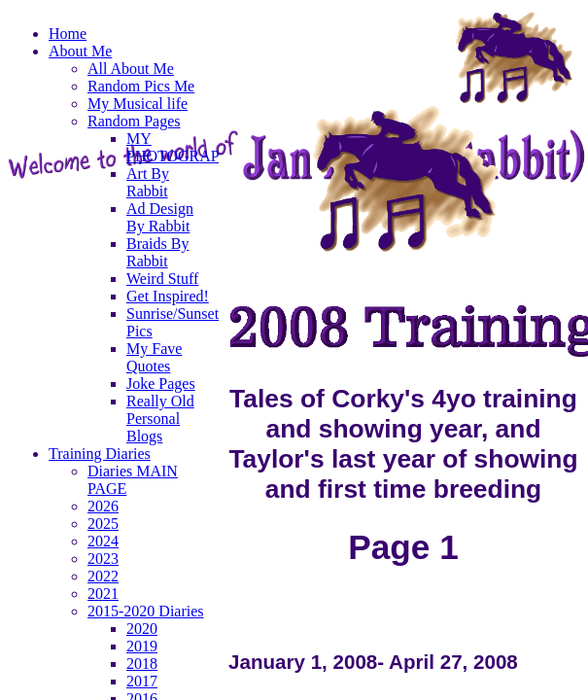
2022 (103, 576)
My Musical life (138, 104)
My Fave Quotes (154, 357)
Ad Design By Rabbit (160, 217)
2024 (103, 541)
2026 (103, 506)
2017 (142, 681)
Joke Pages (161, 384)
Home (68, 34)
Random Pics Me (141, 86)
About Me (80, 51)
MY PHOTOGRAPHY (184, 147)
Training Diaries (100, 454)
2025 (103, 524)
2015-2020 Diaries (146, 611)
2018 (142, 664)
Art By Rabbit (148, 182)
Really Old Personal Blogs (160, 419)
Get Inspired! (168, 296)
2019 (142, 646)
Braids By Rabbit (157, 252)
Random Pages (134, 121)
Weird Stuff (162, 279)
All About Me (131, 69)
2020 (142, 629)
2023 (103, 559)
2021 (103, 594)
